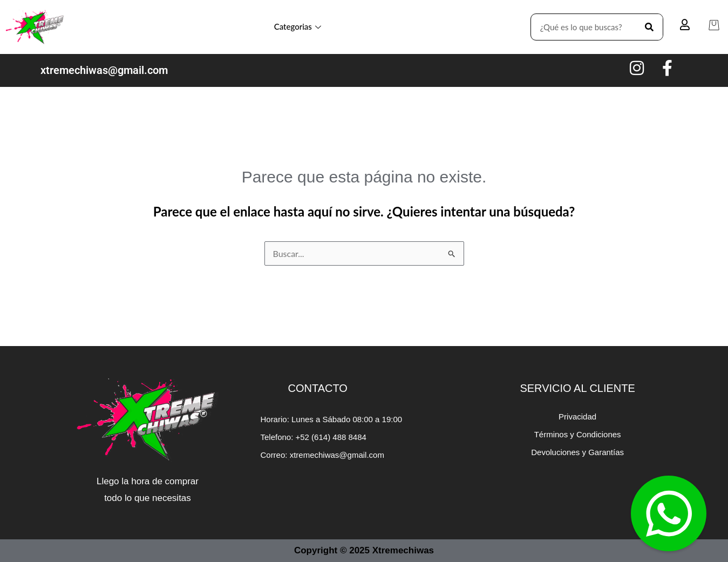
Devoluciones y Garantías (577, 452)
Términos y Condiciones (578, 434)
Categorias (298, 26)
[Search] (649, 27)
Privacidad (577, 417)
